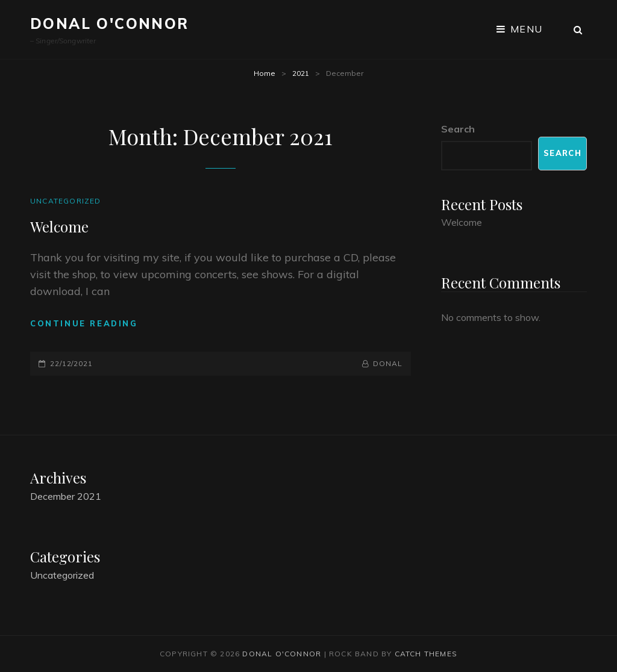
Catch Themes (426, 654)
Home (265, 73)
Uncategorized (66, 201)
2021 (301, 73)
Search (458, 129)
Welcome (59, 226)
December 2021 (66, 496)
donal (388, 363)
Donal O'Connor (110, 23)
